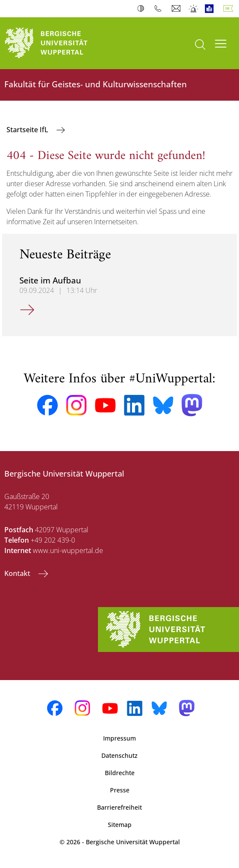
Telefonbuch (160, 9)
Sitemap (120, 825)
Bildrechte (120, 773)
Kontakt (18, 573)
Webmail (177, 9)
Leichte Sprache (211, 9)
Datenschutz (119, 755)
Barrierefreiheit (119, 807)
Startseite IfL (28, 130)
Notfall (194, 9)
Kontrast (143, 9)
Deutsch (230, 9)
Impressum (119, 738)
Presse (120, 790)
